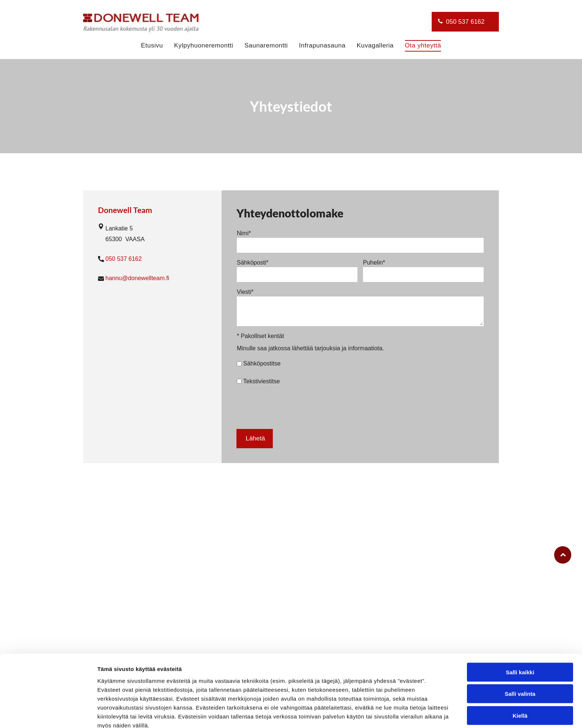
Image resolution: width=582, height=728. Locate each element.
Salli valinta (520, 658)
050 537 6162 (124, 259)
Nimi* (244, 233)
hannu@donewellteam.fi (137, 278)
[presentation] (293, 407)
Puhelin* (374, 263)
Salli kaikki (520, 636)
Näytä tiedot (397, 713)
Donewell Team (125, 210)
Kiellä (520, 680)
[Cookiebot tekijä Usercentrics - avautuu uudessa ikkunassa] (48, 714)
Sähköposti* (253, 263)
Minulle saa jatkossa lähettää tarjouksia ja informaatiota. (310, 348)
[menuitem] (152, 46)
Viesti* (245, 292)
